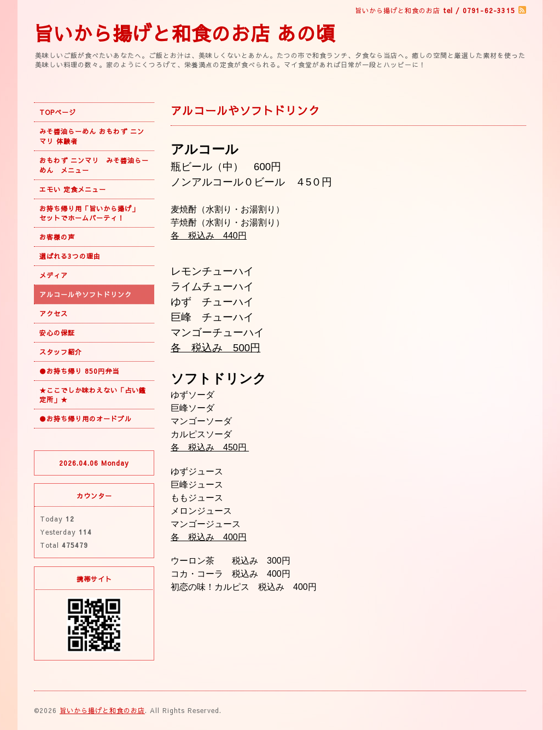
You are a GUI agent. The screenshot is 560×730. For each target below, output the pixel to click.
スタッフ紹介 (61, 352)
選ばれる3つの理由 (70, 256)
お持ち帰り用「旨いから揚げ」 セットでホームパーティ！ (93, 213)
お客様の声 (57, 237)
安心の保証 (57, 333)
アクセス (54, 314)
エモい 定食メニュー (73, 189)
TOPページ (58, 112)
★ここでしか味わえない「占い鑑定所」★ (93, 395)
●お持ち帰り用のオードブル (86, 419)
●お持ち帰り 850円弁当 (79, 371)
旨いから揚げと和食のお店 (102, 710)
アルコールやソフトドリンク (86, 294)
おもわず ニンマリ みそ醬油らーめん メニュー (94, 165)
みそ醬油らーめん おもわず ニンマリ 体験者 (92, 136)
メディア (54, 275)
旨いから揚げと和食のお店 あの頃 (185, 33)
